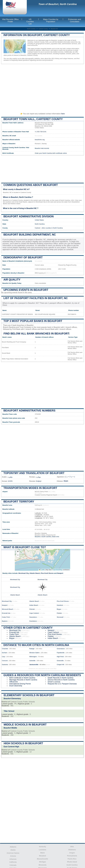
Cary (3, 657)
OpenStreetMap (58, 570)
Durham (5, 653)
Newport (60, 573)
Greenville (60, 661)
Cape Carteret (34, 613)
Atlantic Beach (35, 573)
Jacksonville (34, 665)
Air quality (12, 280)
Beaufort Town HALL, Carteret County (33, 119)
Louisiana (42, 850)
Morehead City (24, 573)
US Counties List (30, 22)
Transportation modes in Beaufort (30, 488)
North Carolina (31, 29)
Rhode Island (72, 862)
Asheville (32, 661)
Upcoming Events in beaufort (26, 290)
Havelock (60, 605)
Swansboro (33, 617)
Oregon (72, 853)
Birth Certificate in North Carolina (22, 678)
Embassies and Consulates (74, 20)
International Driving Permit (20, 684)
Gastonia (5, 665)
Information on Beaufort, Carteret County (37, 35)
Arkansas (13, 859)
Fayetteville (61, 653)
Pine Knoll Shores (47, 573)
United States (39, 220)
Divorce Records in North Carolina (61, 680)
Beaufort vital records (42, 148)
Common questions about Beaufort (31, 185)
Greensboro (61, 649)
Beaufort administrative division (28, 216)
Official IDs (14, 682)
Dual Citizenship (16, 686)
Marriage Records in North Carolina (23, 680)
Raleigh (32, 649)
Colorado (13, 865)
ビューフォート (70, 477)
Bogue (59, 609)
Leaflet (42, 570)
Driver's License (54, 682)
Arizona (13, 856)
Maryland (42, 856)
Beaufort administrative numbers (29, 411)
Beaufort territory (19, 502)
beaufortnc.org (40, 140)
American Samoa (13, 853)
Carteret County (43, 29)
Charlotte (5, 649)
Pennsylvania (72, 856)
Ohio (72, 847)
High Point (60, 657)
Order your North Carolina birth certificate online (51, 153)
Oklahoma (72, 850)
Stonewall (60, 617)
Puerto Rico (72, 859)
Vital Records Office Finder (10, 20)
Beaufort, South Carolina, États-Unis (47, 537)
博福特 (66, 481)
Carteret (38, 228)
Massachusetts (42, 859)
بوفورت (10, 477)
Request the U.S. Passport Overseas (62, 684)
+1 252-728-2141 (41, 132)
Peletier (59, 613)
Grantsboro (33, 621)
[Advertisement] (42, 87)
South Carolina (72, 865)
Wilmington (33, 657)
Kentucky (42, 847)
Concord (5, 661)
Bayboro (5, 621)
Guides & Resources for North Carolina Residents (42, 675)
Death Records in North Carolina (60, 678)
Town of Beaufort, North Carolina (57, 4)
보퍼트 (10, 481)
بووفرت (38, 477)
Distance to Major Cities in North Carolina (36, 645)
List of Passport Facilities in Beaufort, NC (36, 298)
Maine (42, 853)
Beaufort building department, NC (30, 235)
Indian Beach (34, 605)
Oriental (32, 609)
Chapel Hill (60, 665)
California (13, 862)
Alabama (13, 847)
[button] (18, 552)
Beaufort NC (54, 29)
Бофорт (39, 481)
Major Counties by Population (51, 20)
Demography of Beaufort (23, 257)
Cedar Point (6, 617)
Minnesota (42, 865)
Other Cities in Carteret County (28, 628)
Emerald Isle (6, 613)
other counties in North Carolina (52, 228)
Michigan (43, 862)
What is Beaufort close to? (25, 547)
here (63, 114)
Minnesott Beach (7, 609)
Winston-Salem (34, 653)
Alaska (13, 850)
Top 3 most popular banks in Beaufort (33, 321)
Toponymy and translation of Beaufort (34, 473)
